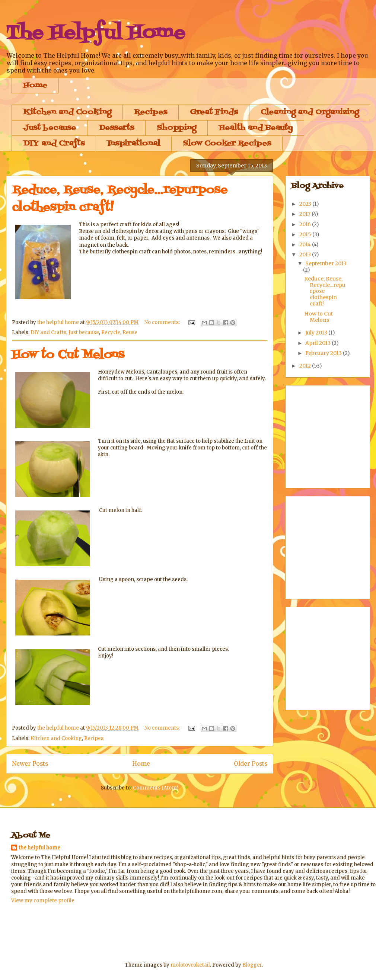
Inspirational (134, 144)
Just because (50, 128)
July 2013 (317, 333)
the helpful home (39, 848)
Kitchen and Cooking (67, 112)
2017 (305, 214)
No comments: (163, 322)
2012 (306, 366)
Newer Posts (30, 764)
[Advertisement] (147, 932)
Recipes (151, 112)
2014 (306, 244)
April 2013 (318, 343)
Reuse (130, 332)
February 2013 (324, 353)
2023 (306, 204)
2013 (306, 254)
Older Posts (251, 764)
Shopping (176, 128)
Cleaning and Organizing (310, 112)
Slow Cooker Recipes (227, 144)
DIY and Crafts (54, 144)
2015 (306, 234)
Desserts (116, 128)
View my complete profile (43, 901)
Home (35, 86)
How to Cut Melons (68, 355)
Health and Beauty (256, 128)
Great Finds (214, 112)
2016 (306, 224)
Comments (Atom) (156, 788)
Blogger (252, 965)
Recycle (111, 332)
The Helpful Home (95, 33)
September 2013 (326, 263)
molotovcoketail (190, 965)
